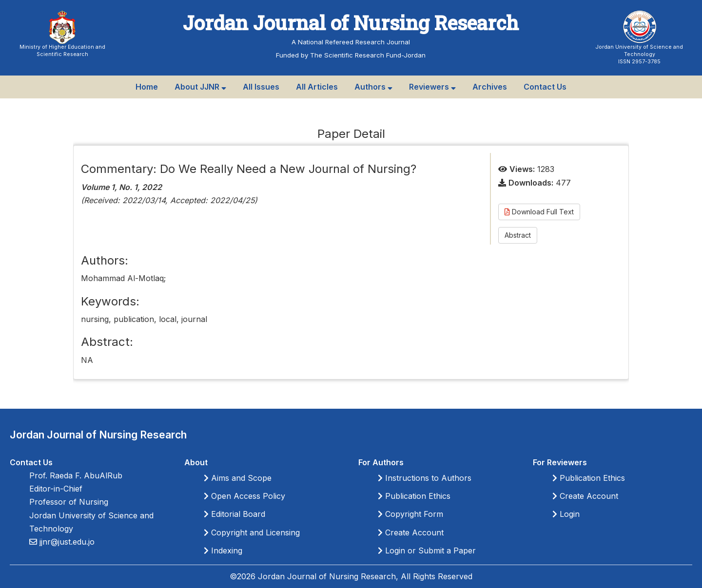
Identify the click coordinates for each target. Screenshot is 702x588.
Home (147, 87)
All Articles (317, 87)
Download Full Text (539, 212)
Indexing (223, 550)
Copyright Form (410, 514)
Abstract (518, 235)
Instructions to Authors (425, 478)
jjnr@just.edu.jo (66, 542)
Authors (373, 87)
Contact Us (545, 87)
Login (566, 514)
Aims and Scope (238, 478)
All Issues (261, 87)
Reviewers (432, 87)
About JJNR (200, 87)
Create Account (411, 532)
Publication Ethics (414, 496)
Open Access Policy (244, 496)
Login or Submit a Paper (427, 550)
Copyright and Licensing (252, 532)
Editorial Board (234, 514)
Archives (490, 87)
